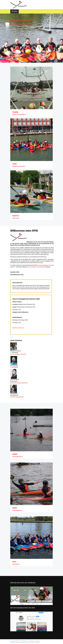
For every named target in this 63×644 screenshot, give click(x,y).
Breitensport (16, 564)
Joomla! (12, 642)
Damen (15, 508)
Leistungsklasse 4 (17, 457)
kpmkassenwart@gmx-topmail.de (19, 383)
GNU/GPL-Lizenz (26, 642)
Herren (15, 454)
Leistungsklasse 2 (17, 510)
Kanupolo (16, 216)
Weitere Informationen (18, 328)
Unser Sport (16, 218)
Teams (14, 164)
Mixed (14, 562)
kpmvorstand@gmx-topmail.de (34, 267)
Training (15, 112)
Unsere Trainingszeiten (19, 115)
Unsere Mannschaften (19, 166)
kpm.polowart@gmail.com (44, 265)
